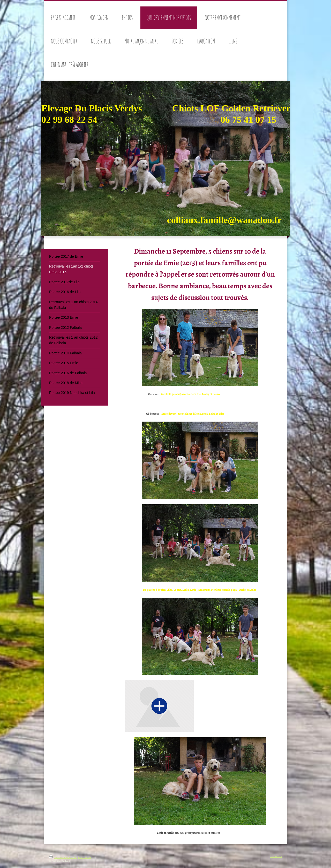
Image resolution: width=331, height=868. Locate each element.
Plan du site (85, 857)
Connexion (276, 856)
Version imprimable (63, 857)
